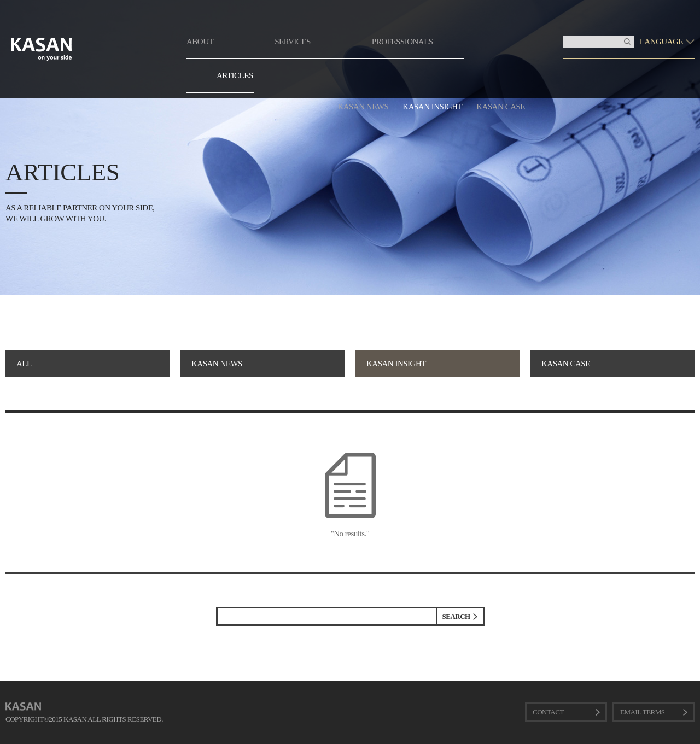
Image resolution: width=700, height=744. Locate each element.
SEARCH (456, 616)
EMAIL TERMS (643, 712)
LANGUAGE (661, 42)
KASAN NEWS (363, 107)
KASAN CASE (501, 107)
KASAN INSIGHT (432, 107)
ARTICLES (235, 75)
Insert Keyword (564, 36)
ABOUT (200, 42)
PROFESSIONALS (402, 42)
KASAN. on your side (42, 49)
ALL (24, 364)
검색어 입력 (218, 609)
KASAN (23, 707)
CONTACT (548, 712)
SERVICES (293, 42)
